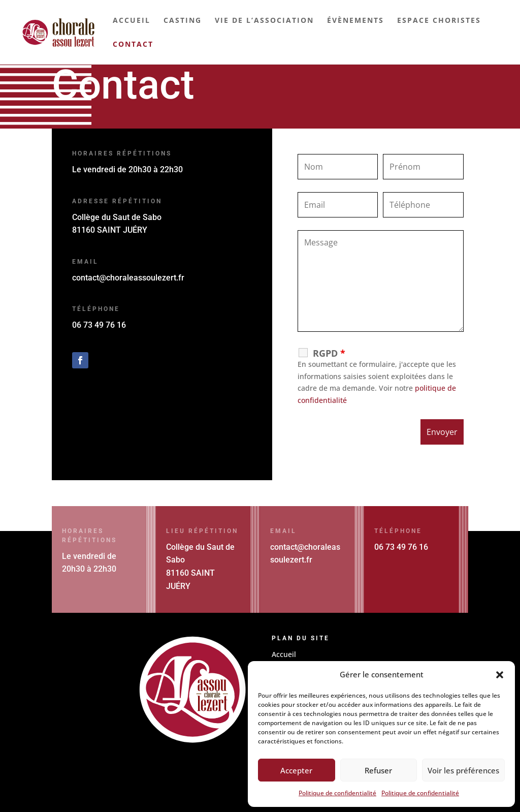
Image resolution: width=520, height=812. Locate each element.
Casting (183, 21)
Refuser (378, 770)
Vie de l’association (264, 21)
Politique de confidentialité (337, 793)
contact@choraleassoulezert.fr (128, 278)
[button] (500, 675)
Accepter (296, 770)
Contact (133, 45)
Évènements (355, 21)
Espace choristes (439, 21)
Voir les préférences (463, 770)
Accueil (132, 21)
